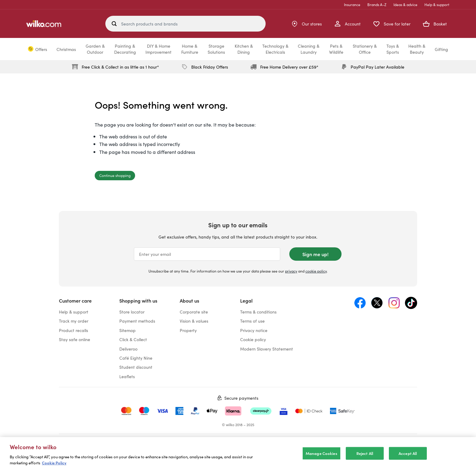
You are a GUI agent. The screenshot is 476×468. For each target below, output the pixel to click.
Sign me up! (315, 254)
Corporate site (194, 312)
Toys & (393, 49)
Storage (216, 49)
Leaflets (127, 376)
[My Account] (347, 24)
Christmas (66, 49)
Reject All (365, 457)
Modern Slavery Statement (267, 349)
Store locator (132, 312)
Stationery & (365, 49)
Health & (417, 49)
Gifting (441, 49)
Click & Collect (133, 339)
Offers (41, 49)
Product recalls (73, 330)
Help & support (437, 4)
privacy (291, 271)
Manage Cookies (321, 457)
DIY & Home (158, 49)
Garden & (95, 49)
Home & (190, 49)
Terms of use (252, 321)
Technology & (275, 49)
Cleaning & (309, 49)
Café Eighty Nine (136, 358)
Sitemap (127, 330)
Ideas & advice (405, 4)
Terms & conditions (258, 312)
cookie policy (316, 271)
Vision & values (194, 321)
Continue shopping (115, 175)
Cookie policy (253, 339)
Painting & (125, 49)
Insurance (352, 4)
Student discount (136, 367)
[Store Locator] (306, 24)
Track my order (74, 321)
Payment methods (137, 321)
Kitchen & (244, 49)
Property (188, 330)
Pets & (336, 49)
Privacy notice (254, 330)
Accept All (408, 457)
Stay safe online (75, 339)
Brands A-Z (377, 4)
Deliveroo (128, 349)
